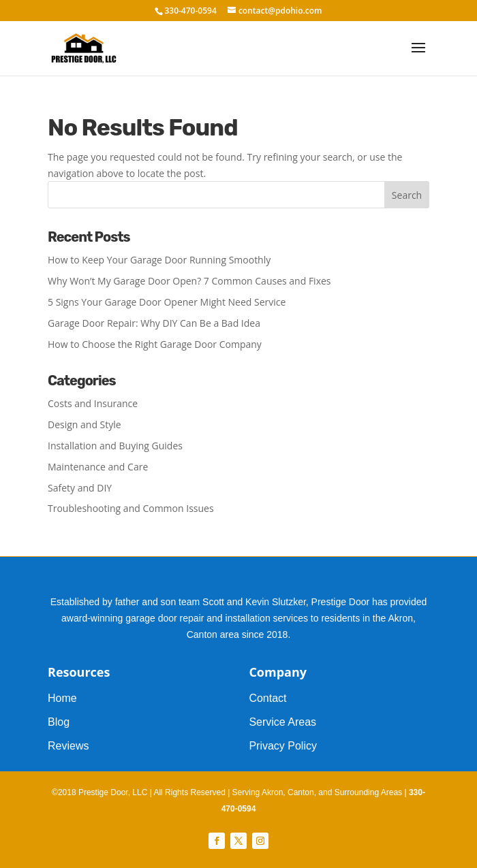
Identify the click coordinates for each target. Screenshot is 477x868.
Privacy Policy (283, 746)
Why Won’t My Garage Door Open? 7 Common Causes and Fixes (189, 281)
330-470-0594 (190, 11)
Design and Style (84, 424)
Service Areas (282, 722)
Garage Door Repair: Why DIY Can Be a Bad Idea (154, 323)
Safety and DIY (80, 488)
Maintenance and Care (98, 467)
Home (62, 698)
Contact (267, 698)
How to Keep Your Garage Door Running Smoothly (159, 260)
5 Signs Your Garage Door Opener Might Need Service (167, 302)
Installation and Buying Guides (115, 446)
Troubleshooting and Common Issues (131, 508)
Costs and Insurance (93, 403)
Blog (59, 722)
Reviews (68, 746)
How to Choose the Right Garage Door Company (155, 344)
